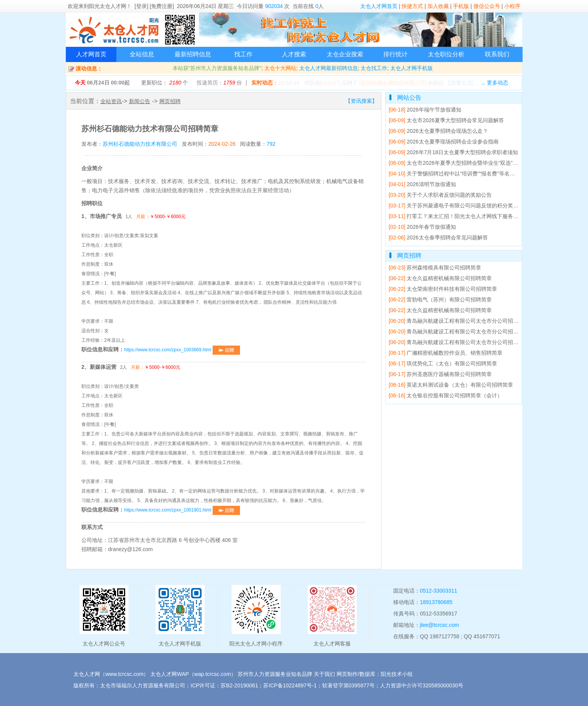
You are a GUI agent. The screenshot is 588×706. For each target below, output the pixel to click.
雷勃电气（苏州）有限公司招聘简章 (440, 300)
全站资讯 (111, 101)
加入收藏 (438, 6)
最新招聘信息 (193, 54)
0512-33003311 (439, 591)
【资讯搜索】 (361, 101)
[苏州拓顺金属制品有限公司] (393, 83)
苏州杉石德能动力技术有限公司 (140, 144)
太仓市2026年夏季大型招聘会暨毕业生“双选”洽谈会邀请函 (467, 163)
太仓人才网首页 (379, 6)
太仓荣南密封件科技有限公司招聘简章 (443, 289)
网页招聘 (170, 101)
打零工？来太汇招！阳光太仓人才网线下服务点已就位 (462, 216)
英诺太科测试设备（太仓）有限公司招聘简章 (451, 385)
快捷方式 (412, 6)
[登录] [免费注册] (154, 6)
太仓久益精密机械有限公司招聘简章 (440, 278)
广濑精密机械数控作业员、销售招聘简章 (446, 353)
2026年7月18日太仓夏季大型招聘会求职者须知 (453, 152)
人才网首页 (91, 54)
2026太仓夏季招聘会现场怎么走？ (438, 131)
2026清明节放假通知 (422, 184)
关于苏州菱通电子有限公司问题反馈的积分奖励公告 (459, 206)
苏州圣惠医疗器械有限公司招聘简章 (440, 374)
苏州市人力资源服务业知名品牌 (275, 674)
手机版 (461, 6)
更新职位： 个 (164, 83)
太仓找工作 (374, 68)
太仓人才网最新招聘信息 (329, 68)
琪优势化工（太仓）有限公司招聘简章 (443, 363)
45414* (330, 83)
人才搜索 (294, 54)
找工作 (243, 54)
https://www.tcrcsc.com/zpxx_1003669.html (182, 350)
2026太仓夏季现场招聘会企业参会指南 (444, 142)
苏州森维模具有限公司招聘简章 (435, 268)
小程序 (512, 6)
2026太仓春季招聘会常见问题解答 (438, 237)
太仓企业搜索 (345, 54)
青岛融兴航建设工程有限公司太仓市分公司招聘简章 (459, 321)
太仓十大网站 (280, 68)
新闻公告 (140, 101)
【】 (474, 83)
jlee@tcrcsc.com (439, 625)
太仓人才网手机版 (412, 68)
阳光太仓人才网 (108, 6)
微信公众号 (487, 6)
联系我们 (497, 54)
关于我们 (324, 674)
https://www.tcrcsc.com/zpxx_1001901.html (182, 510)
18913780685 (436, 602)
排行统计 (396, 54)
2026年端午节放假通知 (425, 110)
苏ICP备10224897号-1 (290, 685)
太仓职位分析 (446, 54)
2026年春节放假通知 (422, 227)
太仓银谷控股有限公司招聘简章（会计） (446, 395)
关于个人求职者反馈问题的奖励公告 (440, 195)
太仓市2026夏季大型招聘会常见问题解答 (446, 120)
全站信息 (142, 54)
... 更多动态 (495, 83)
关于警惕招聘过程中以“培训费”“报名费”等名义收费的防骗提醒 (470, 174)
